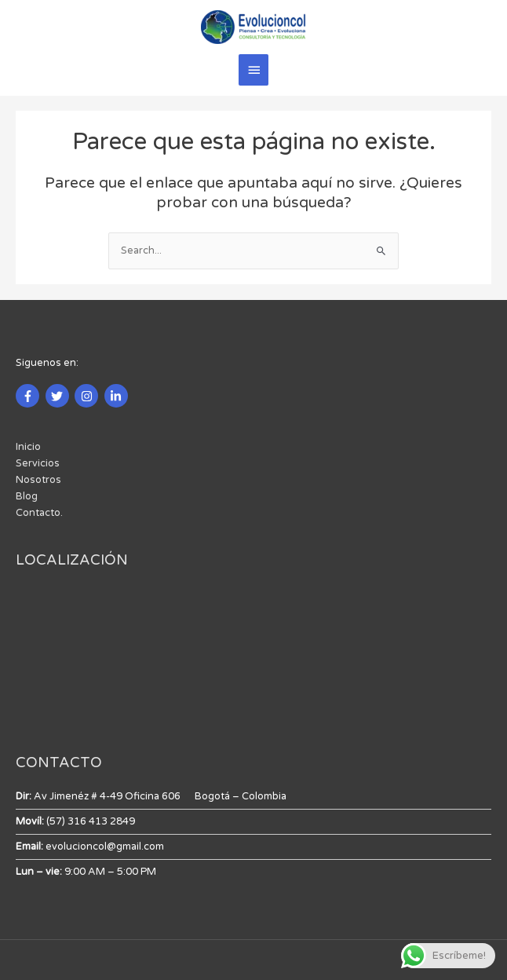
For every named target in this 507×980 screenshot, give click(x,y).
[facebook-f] (29, 396)
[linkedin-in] (118, 396)
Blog (27, 496)
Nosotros (38, 480)
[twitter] (59, 396)
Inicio (28, 447)
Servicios (38, 463)
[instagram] (88, 396)
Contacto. (39, 513)
